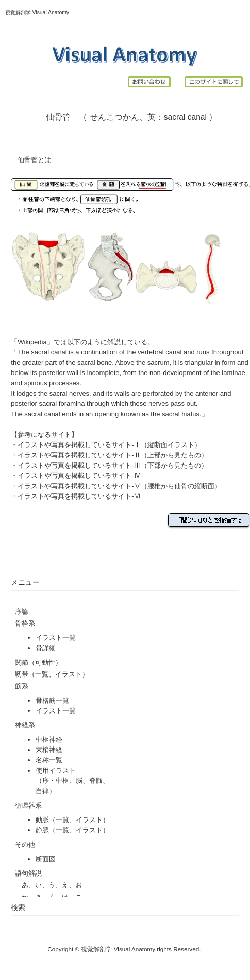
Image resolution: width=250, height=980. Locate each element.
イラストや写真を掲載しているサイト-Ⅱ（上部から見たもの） (112, 455)
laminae (234, 373)
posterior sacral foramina (48, 404)
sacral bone (95, 362)
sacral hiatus (181, 414)
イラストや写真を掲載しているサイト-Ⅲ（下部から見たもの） (112, 465)
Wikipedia (32, 342)
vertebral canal (160, 352)
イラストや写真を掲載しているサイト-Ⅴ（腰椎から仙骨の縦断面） (119, 486)
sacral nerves (69, 393)
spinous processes (52, 383)
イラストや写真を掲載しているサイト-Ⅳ (79, 476)
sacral (175, 117)
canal (197, 117)
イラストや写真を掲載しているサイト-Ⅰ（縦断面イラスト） (109, 445)
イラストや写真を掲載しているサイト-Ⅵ (79, 496)
